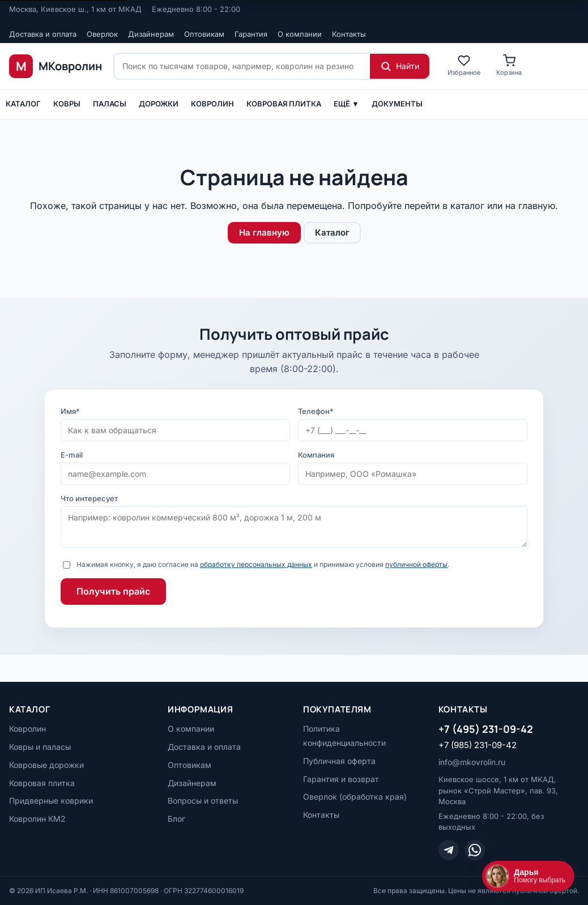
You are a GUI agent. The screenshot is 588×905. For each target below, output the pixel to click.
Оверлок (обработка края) (355, 797)
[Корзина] (509, 66)
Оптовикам (204, 34)
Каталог (23, 104)
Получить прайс (113, 591)
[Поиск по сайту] (242, 66)
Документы (397, 104)
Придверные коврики (51, 801)
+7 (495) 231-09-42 (486, 729)
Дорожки (159, 104)
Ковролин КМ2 (37, 819)
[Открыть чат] (528, 876)
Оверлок (102, 34)
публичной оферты (416, 564)
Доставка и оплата (43, 34)
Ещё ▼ (346, 104)
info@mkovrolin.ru (472, 762)
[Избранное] (464, 66)
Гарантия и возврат (341, 779)
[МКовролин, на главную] (56, 66)
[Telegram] (449, 850)
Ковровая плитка (284, 104)
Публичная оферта (339, 761)
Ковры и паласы (40, 747)
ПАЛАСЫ (110, 104)
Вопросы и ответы (203, 801)
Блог (176, 819)
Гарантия (251, 34)
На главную (264, 232)
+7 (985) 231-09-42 (478, 745)
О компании (300, 34)
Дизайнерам (151, 34)
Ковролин (212, 104)
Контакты (349, 34)
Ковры (67, 104)
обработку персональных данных (256, 564)
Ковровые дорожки (46, 765)
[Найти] (400, 66)
